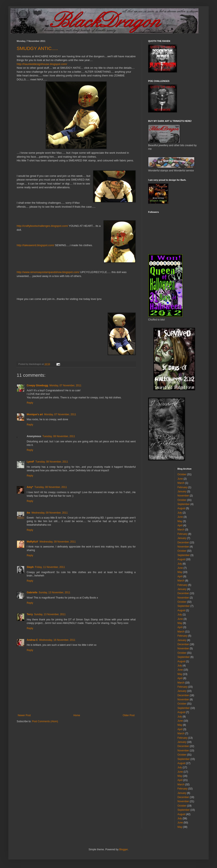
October (182, 474)
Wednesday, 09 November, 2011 (50, 513)
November (183, 496)
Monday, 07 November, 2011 (65, 385)
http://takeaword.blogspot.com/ (35, 245)
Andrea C (32, 640)
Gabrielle (32, 592)
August (181, 508)
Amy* (30, 487)
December (183, 542)
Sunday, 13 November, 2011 (54, 592)
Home (77, 715)
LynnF (30, 462)
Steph (30, 567)
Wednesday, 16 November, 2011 (57, 640)
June (180, 479)
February (183, 487)
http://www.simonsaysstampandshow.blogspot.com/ (48, 272)
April (180, 525)
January (182, 491)
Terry (30, 614)
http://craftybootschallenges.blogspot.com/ (42, 226)
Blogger (123, 849)
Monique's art (35, 414)
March (181, 483)
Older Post (129, 715)
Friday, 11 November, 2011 (50, 567)
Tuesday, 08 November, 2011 (59, 436)
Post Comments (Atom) (45, 721)
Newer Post (24, 715)
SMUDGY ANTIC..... (37, 48)
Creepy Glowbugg (37, 385)
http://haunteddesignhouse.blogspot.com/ (42, 64)
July (180, 513)
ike (28, 513)
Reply (30, 403)
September (184, 504)
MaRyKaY (32, 542)
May (180, 521)
